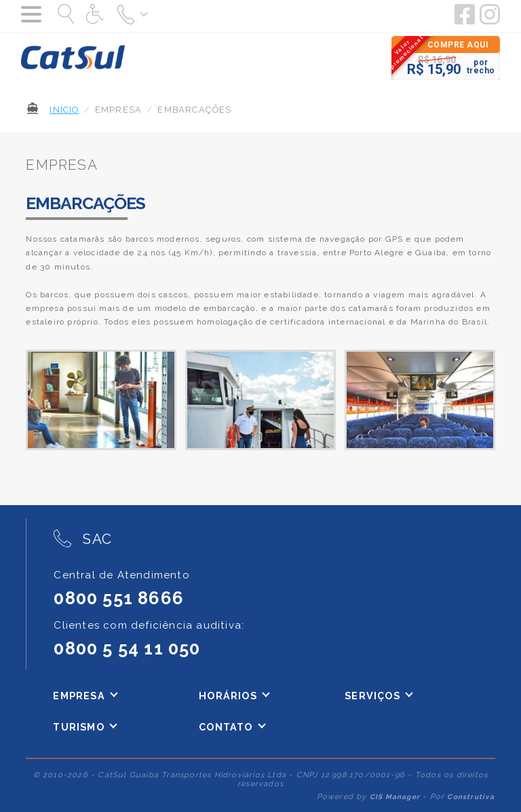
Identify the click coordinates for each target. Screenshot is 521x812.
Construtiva (471, 797)
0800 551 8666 (119, 598)
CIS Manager (395, 797)
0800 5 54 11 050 (127, 648)
